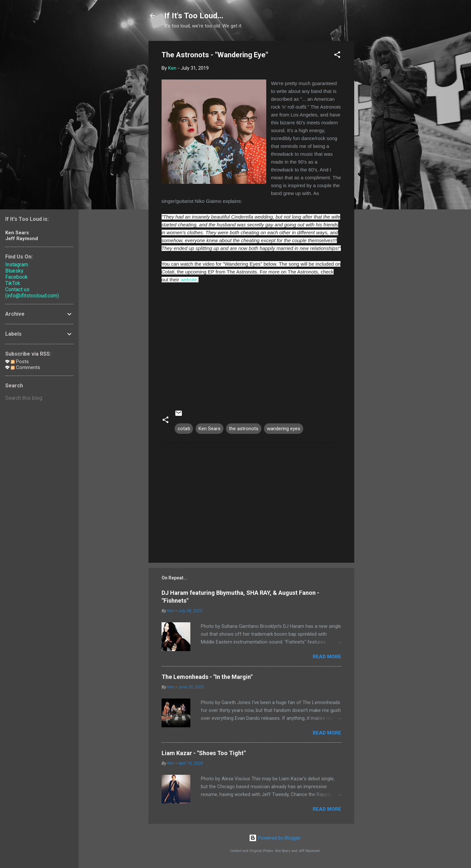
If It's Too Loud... (194, 16)
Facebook (17, 277)
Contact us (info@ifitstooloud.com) (32, 292)
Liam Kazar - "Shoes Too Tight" (204, 753)
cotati (184, 429)
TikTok (13, 283)
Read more (327, 657)
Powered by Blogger (275, 838)
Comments (26, 367)
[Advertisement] (380, 139)
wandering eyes (284, 429)
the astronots (244, 429)
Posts (20, 362)
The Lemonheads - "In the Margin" (207, 677)
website (189, 280)
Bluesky (14, 271)
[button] (337, 56)
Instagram (17, 265)
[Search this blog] (39, 398)
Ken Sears (209, 429)
